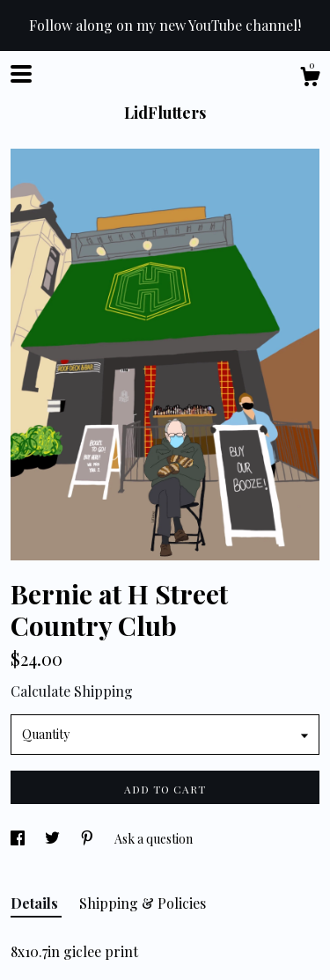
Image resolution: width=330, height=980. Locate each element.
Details (36, 903)
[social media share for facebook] (19, 839)
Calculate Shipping (72, 691)
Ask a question (154, 839)
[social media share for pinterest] (88, 839)
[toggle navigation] (21, 74)
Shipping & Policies (143, 903)
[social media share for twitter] (54, 839)
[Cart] (310, 79)
